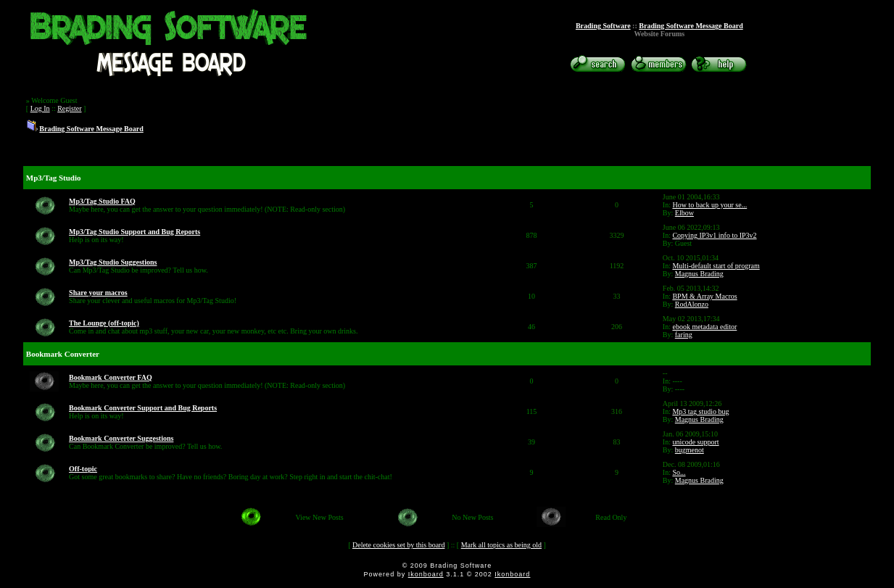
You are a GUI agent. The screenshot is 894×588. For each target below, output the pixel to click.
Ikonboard (426, 574)
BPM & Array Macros (704, 296)
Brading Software (603, 26)
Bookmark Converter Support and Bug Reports (143, 408)
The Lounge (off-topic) (104, 323)
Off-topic (83, 469)
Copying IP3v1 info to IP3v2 (714, 235)
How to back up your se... (709, 205)
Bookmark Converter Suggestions (121, 438)
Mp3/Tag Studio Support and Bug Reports (134, 232)
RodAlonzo (692, 304)
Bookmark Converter (63, 354)
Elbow (684, 213)
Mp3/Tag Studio (54, 178)
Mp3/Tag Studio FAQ (102, 201)
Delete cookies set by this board (398, 545)
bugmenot (690, 450)
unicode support (695, 442)
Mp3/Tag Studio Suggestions (113, 262)
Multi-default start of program (716, 266)
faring (684, 335)
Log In (40, 108)
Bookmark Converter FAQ (111, 377)
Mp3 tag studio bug (700, 411)
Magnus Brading (699, 274)
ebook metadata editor (704, 327)
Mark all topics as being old (501, 545)
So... (679, 472)
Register (69, 108)
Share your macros (98, 293)
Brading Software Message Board (691, 26)
